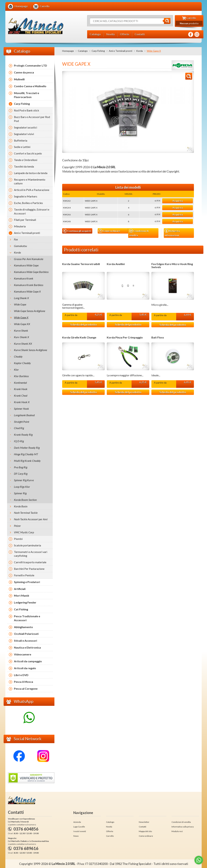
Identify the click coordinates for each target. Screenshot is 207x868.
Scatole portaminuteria (27, 545)
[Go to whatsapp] (199, 860)
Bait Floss (158, 337)
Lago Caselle (79, 827)
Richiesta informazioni (172, 233)
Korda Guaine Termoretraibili (81, 264)
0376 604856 (26, 829)
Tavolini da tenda (24, 166)
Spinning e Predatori (27, 582)
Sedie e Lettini (22, 147)
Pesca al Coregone (26, 689)
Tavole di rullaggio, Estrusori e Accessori (32, 211)
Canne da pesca (24, 72)
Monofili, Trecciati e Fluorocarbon (27, 95)
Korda (139, 51)
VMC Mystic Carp (24, 532)
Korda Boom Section (25, 500)
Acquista (178, 201)
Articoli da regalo (25, 668)
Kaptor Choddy (22, 363)
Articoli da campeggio (28, 661)
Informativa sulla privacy (183, 827)
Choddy (18, 356)
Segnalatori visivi (24, 134)
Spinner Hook (21, 409)
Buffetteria (21, 140)
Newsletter (144, 822)
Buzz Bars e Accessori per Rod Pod (32, 119)
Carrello (110, 836)
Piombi (18, 539)
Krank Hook (21, 389)
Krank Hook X (22, 402)
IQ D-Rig (19, 441)
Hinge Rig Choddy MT (26, 454)
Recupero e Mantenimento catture (30, 181)
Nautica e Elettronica (27, 647)
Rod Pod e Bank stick (27, 110)
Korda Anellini (116, 264)
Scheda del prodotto (84, 324)
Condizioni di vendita (139, 233)
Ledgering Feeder (25, 602)
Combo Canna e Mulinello (30, 86)
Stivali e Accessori (25, 641)
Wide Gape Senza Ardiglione (30, 311)
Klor (16, 370)
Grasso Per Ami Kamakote (29, 259)
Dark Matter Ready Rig (27, 448)
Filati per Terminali (25, 220)
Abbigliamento (23, 627)
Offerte (110, 831)
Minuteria (20, 226)
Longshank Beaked (24, 415)
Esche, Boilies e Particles (28, 203)
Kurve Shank (21, 330)
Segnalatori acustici (25, 127)
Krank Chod (21, 395)
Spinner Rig (20, 493)
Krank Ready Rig (23, 435)
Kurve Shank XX (23, 344)
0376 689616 (26, 848)
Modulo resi (177, 831)
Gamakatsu (20, 246)
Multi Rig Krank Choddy (27, 461)
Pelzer (17, 526)
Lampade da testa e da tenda (31, 173)
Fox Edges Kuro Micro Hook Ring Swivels (172, 265)
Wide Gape (20, 304)
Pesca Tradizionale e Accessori (27, 618)
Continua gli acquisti (77, 231)
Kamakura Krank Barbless (29, 285)
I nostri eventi (80, 831)
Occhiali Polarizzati (26, 634)
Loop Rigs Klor (22, 487)
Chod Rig (19, 428)
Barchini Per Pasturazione (29, 569)
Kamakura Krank (24, 278)
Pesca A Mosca (24, 682)
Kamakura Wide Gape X (27, 291)
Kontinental (20, 383)
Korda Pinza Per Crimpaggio (125, 337)
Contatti (143, 827)
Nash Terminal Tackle (26, 513)
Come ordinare (109, 231)
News (76, 836)
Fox (16, 239)
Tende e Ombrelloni (26, 160)
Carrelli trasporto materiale (30, 562)
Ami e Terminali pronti (121, 51)
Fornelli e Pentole (24, 575)
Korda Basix (21, 506)
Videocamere (23, 654)
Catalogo (83, 51)
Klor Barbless (21, 376)
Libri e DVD (21, 675)
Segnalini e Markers (26, 196)
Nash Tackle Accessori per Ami (31, 519)
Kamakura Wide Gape (26, 265)
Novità (109, 827)
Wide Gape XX (22, 324)
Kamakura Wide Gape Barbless (31, 272)
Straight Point (22, 422)
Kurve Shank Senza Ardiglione (30, 350)
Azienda (77, 822)
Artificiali (20, 589)
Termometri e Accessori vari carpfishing (31, 554)
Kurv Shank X (22, 337)
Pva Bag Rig (21, 467)
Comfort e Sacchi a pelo (28, 153)
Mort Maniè (22, 595)
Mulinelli (19, 79)
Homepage (68, 51)
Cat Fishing (21, 609)
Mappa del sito (145, 831)
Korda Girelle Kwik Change (79, 337)
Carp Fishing (98, 51)
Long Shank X (21, 298)
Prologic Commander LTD (30, 65)
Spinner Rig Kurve (24, 480)
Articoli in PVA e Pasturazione (32, 190)
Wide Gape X (21, 317)
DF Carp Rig (21, 474)
